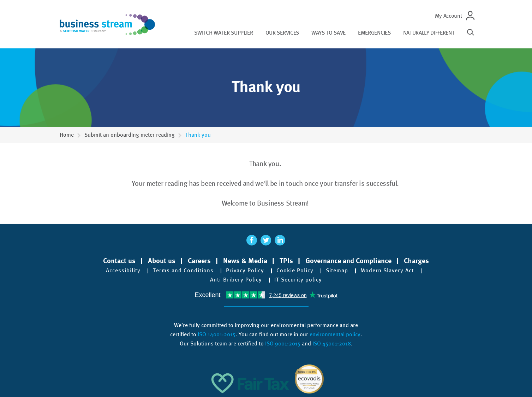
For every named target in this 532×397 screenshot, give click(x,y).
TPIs (286, 261)
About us (162, 261)
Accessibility (123, 271)
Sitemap (337, 271)
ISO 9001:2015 (283, 343)
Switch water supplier (223, 33)
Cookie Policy (295, 271)
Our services (282, 33)
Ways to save (328, 33)
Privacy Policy (245, 271)
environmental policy (335, 334)
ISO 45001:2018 (332, 343)
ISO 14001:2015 (217, 334)
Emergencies (374, 33)
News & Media (245, 261)
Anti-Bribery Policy (236, 280)
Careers (199, 261)
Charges (416, 261)
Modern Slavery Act (387, 271)
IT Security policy (298, 280)
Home (67, 135)
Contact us (119, 261)
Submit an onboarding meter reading (130, 135)
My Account (449, 16)
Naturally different (429, 33)
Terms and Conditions (183, 271)
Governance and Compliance (348, 261)
